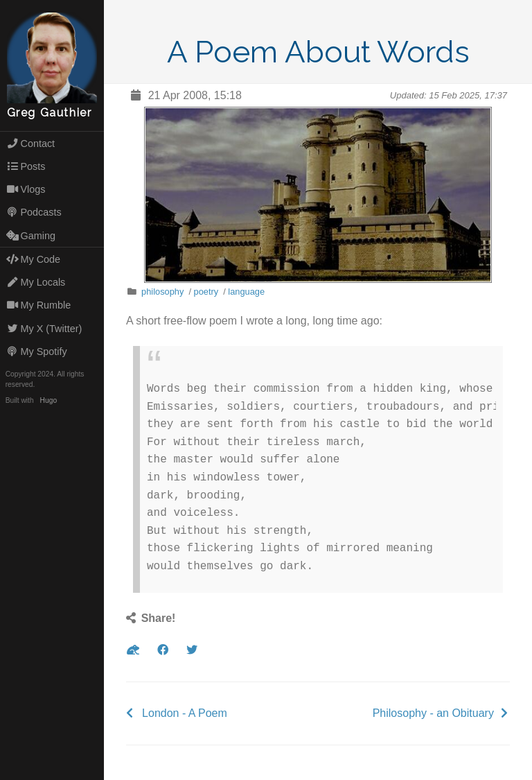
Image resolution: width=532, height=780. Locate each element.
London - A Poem (185, 713)
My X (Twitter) (44, 329)
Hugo (48, 400)
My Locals (36, 282)
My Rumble (39, 305)
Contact (30, 144)
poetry (206, 292)
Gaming (31, 236)
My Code (33, 259)
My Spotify (37, 352)
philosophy (162, 292)
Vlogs (26, 189)
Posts (26, 166)
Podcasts (34, 212)
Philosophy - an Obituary (433, 713)
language (246, 292)
